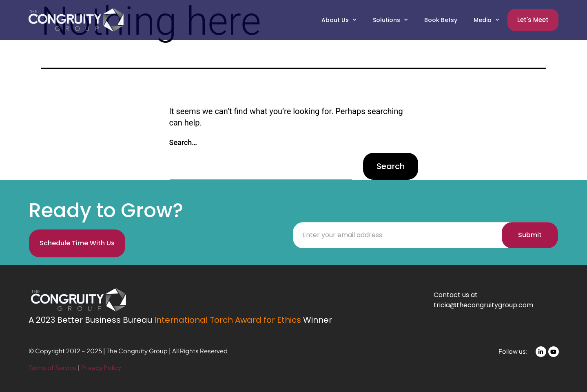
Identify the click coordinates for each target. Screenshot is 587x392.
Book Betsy (441, 20)
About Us (339, 20)
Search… (183, 142)
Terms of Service (53, 367)
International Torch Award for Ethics (228, 320)
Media (486, 20)
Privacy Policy (101, 367)
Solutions (390, 20)
